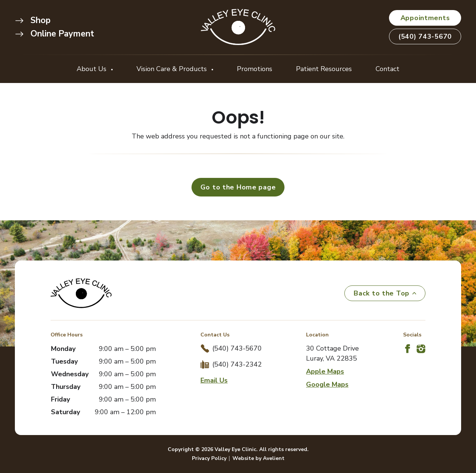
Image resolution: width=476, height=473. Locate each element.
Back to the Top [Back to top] (385, 293)
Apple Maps (325, 371)
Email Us (214, 380)
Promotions (255, 69)
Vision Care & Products (173, 69)
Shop (33, 20)
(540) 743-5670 (237, 348)
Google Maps (327, 384)
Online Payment (54, 34)
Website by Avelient (258, 458)
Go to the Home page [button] (238, 187)
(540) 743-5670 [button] (425, 36)
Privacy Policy (209, 458)
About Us (92, 69)
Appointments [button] (425, 18)
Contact (387, 69)
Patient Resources (324, 69)
